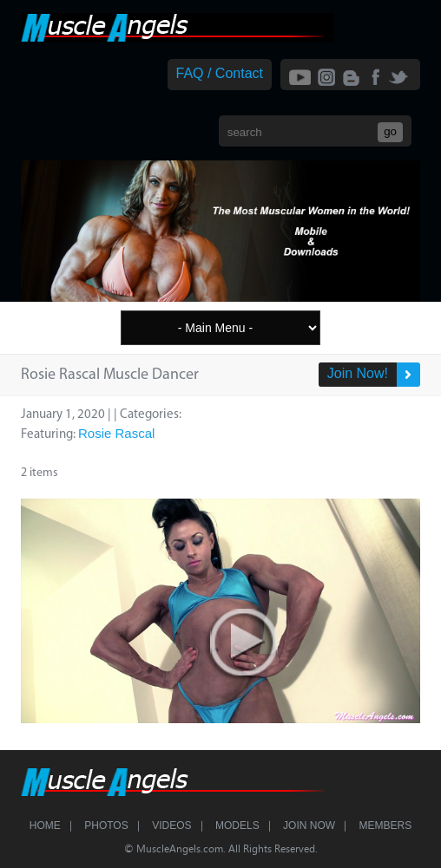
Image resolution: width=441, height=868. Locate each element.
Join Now (309, 826)
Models (237, 826)
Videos (171, 826)
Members (386, 826)
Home (45, 826)
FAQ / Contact (220, 73)
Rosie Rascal (116, 433)
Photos (106, 826)
